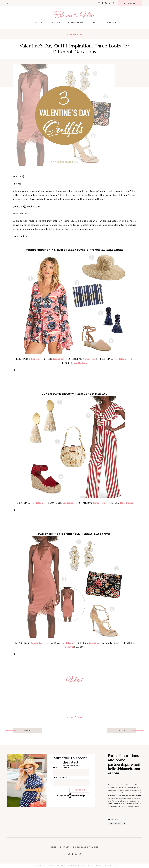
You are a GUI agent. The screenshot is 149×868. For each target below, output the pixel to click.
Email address (62, 768)
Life (95, 22)
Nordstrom (58, 359)
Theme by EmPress (106, 866)
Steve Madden (79, 363)
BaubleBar (36, 643)
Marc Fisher (127, 503)
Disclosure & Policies (86, 847)
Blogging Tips (76, 22)
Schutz (69, 647)
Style (38, 22)
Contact (65, 847)
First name (60, 778)
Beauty (54, 22)
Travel (111, 22)
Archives (113, 820)
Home (53, 847)
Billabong (34, 359)
